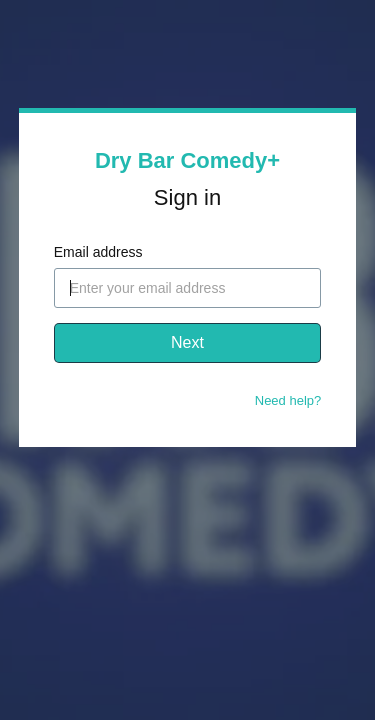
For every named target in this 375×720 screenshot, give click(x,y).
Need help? (288, 400)
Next (187, 342)
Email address (98, 252)
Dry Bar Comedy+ (187, 160)
